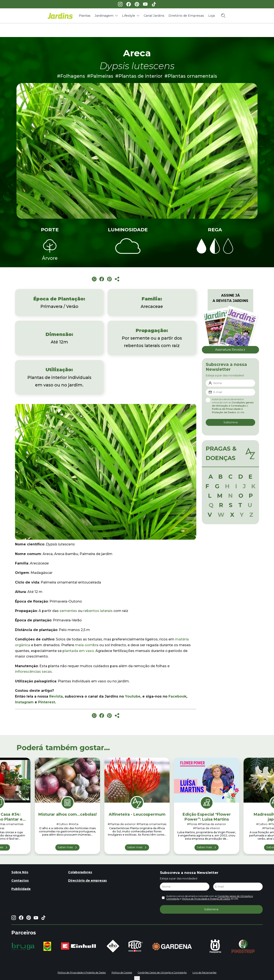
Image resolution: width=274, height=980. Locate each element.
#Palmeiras (100, 76)
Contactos (20, 881)
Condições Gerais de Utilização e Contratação (162, 973)
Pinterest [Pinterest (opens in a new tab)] (47, 702)
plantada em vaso (78, 651)
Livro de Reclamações (204, 973)
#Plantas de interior (139, 76)
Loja (211, 16)
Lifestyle (129, 16)
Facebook (177, 696)
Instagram (24, 702)
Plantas (85, 16)
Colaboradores (80, 872)
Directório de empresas (87, 881)
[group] (23, 946)
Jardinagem (104, 16)
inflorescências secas (33, 672)
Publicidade (21, 889)
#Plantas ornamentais (191, 76)
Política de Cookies (122, 973)
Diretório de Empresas (186, 16)
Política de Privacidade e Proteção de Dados (206, 899)
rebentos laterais (98, 611)
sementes (68, 611)
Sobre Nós (20, 872)
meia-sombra (87, 645)
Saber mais (65, 847)
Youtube (133, 696)
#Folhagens (71, 76)
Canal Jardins (154, 16)
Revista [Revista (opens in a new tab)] (56, 696)
